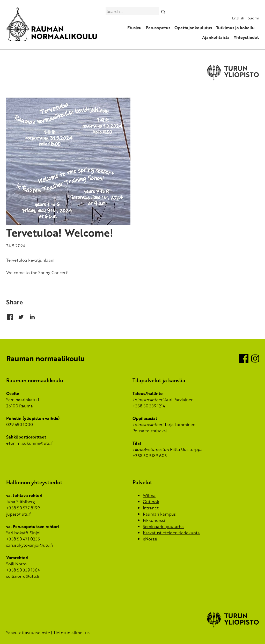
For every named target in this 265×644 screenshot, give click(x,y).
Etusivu (134, 28)
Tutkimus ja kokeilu (235, 28)
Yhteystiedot (246, 37)
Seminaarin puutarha (163, 526)
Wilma (149, 495)
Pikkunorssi (154, 520)
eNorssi (150, 539)
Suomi (253, 18)
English (238, 18)
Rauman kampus (159, 514)
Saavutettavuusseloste (28, 633)
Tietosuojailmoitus (71, 633)
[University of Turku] (233, 626)
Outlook (151, 502)
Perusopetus (158, 28)
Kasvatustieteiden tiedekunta (171, 533)
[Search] (163, 11)
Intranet (151, 508)
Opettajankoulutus (193, 28)
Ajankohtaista (216, 37)
